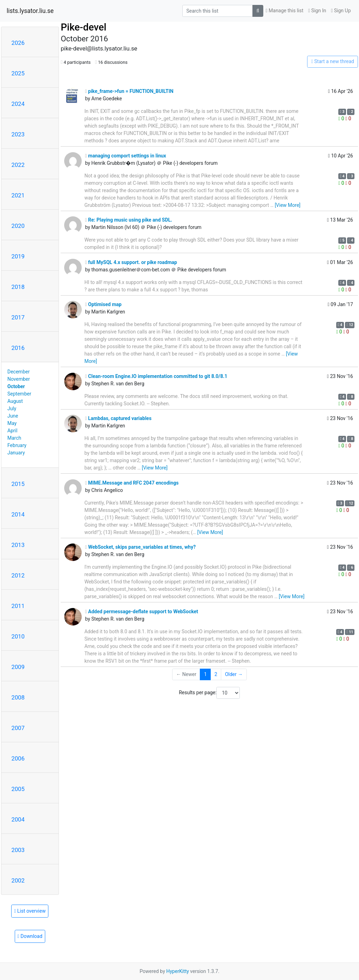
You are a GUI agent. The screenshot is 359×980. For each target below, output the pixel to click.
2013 (18, 545)
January (16, 453)
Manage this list (285, 11)
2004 (18, 819)
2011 (18, 606)
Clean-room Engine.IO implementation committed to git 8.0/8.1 (156, 376)
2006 (18, 758)
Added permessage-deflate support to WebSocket (142, 611)
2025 (18, 73)
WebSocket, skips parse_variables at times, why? (141, 547)
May (12, 423)
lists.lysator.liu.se (30, 11)
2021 (18, 195)
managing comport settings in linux (126, 156)
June (13, 416)
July (12, 408)
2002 (18, 880)
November (19, 379)
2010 (18, 636)
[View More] (288, 205)
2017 (18, 317)
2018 (18, 287)
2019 (18, 256)
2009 (18, 667)
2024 (18, 104)
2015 (18, 484)
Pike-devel (83, 27)
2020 (18, 226)
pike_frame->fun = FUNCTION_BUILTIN (129, 91)
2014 (18, 514)
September (19, 394)
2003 (18, 850)
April (12, 431)
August (15, 401)
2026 (18, 43)
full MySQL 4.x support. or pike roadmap (131, 262)
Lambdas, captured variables (118, 418)
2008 (18, 697)
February (17, 445)
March (14, 438)
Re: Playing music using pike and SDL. (129, 220)
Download (30, 936)
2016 (18, 348)
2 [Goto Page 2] (216, 674)
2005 (18, 789)
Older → (234, 674)
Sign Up (341, 11)
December (19, 372)
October (16, 386)
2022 (18, 165)
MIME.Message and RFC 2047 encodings (132, 483)
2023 (18, 134)
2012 (18, 575)
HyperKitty (178, 971)
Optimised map (103, 304)
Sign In (317, 11)
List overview (30, 911)
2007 (18, 728)
